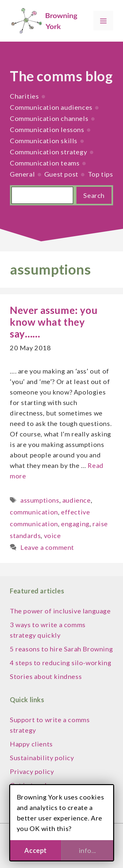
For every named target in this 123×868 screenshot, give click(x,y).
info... (87, 850)
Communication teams (45, 163)
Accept (36, 850)
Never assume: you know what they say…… (54, 322)
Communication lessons (47, 129)
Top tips (101, 174)
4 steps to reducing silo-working (61, 663)
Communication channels (49, 118)
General (22, 174)
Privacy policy (32, 771)
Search (94, 195)
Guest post (61, 174)
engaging (75, 524)
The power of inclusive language (60, 611)
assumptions (40, 500)
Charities (24, 96)
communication (34, 512)
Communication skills (44, 141)
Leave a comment (47, 547)
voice (52, 535)
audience (77, 500)
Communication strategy (48, 152)
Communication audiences (51, 107)
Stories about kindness (46, 676)
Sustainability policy (42, 758)
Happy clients (31, 744)
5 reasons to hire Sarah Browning (61, 649)
